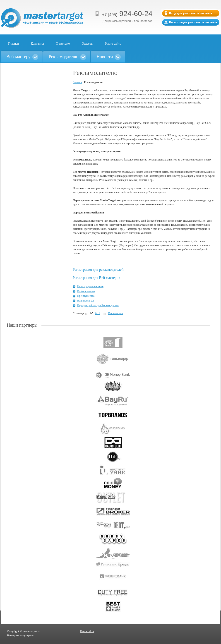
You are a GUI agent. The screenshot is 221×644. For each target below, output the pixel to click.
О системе (63, 44)
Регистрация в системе (90, 286)
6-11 (98, 313)
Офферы (88, 44)
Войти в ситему (86, 291)
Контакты (37, 44)
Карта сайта (113, 44)
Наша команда (85, 301)
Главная (13, 44)
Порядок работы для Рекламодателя (98, 305)
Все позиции (116, 313)
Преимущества (86, 296)
